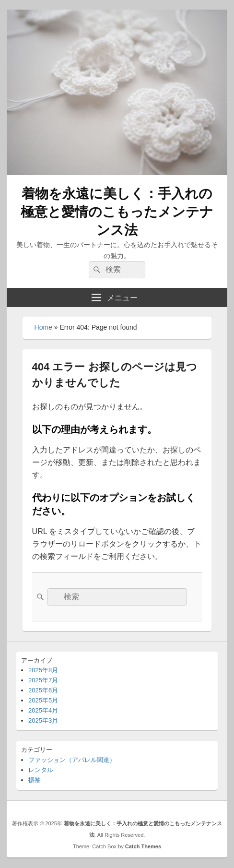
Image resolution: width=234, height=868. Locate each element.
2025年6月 (43, 690)
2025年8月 (43, 670)
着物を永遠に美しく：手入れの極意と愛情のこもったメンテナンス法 (117, 212)
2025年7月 (43, 680)
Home (43, 327)
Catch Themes (143, 846)
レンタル (41, 770)
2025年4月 (43, 710)
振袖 (35, 780)
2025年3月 (43, 720)
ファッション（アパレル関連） (72, 760)
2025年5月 (43, 700)
